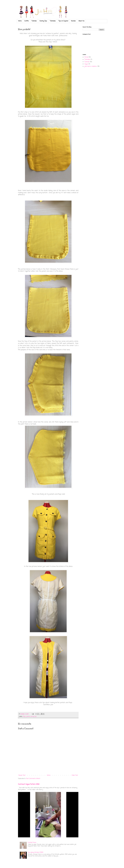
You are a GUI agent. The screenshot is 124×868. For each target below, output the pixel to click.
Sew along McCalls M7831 (35, 852)
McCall (86, 57)
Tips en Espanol (63, 21)
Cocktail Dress (32, 843)
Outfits (27, 21)
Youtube (73, 21)
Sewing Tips (43, 21)
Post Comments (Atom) (33, 779)
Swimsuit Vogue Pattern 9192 (29, 784)
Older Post (75, 775)
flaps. (24, 716)
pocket (28, 716)
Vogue (86, 64)
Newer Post (22, 775)
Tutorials (34, 21)
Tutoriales (53, 21)
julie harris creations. (91, 66)
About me (81, 21)
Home (20, 21)
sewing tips (34, 716)
